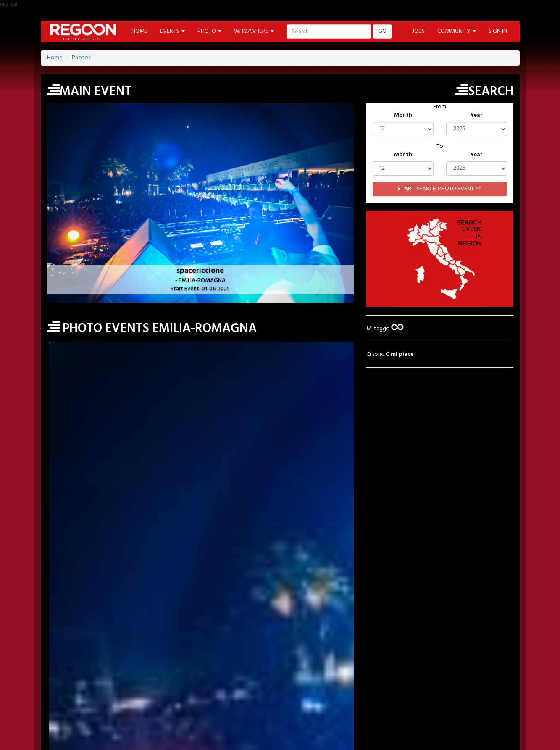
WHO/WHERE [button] (254, 31)
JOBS (418, 31)
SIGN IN (498, 31)
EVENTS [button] (172, 31)
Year (477, 116)
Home (55, 58)
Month (403, 116)
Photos (81, 58)
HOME (139, 31)
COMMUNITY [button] (457, 31)
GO (382, 31)
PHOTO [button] (209, 31)
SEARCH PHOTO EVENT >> (440, 189)
